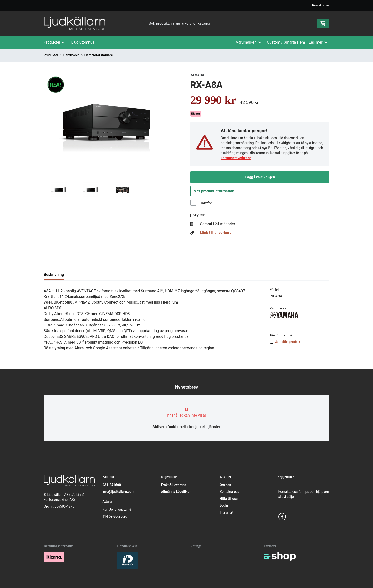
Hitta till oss (229, 499)
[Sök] (186, 23)
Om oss (225, 485)
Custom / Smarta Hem (286, 42)
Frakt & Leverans (174, 485)
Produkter (54, 42)
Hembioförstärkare (99, 55)
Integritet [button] (226, 513)
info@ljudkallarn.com (118, 492)
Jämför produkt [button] (286, 343)
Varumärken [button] (249, 42)
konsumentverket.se (236, 158)
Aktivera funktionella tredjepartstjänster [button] (186, 427)
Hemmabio (71, 55)
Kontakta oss (321, 5)
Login (224, 506)
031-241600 (112, 485)
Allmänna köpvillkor (176, 492)
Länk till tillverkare (216, 234)
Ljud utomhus (83, 42)
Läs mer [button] (318, 42)
